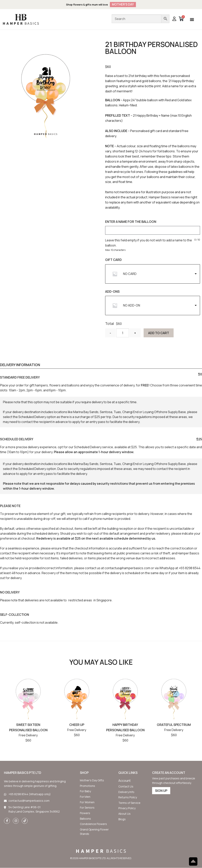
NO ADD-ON (132, 306)
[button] (192, 19)
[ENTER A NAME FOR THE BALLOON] (153, 231)
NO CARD (130, 274)
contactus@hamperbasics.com (127, 568)
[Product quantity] (123, 333)
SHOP (84, 773)
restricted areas (80, 600)
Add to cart (160, 333)
